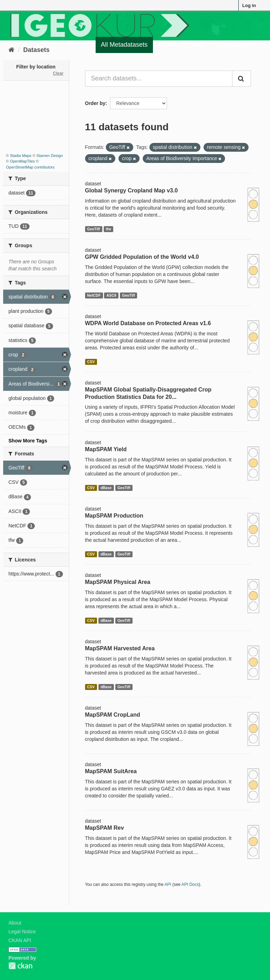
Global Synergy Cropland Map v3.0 (131, 190)
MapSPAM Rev (105, 828)
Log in (249, 5)
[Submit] (242, 79)
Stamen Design (50, 156)
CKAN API (20, 940)
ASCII (111, 295)
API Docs (190, 884)
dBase (106, 488)
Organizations (235, 45)
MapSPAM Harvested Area (120, 648)
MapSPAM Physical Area (118, 582)
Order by (95, 103)
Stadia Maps (21, 156)
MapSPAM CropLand (113, 715)
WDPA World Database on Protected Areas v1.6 (148, 323)
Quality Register (181, 45)
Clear (58, 73)
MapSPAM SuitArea (111, 771)
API (168, 884)
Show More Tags (28, 441)
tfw (108, 229)
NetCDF (94, 295)
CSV (91, 362)
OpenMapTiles (22, 161)
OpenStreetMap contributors (30, 167)
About (15, 923)
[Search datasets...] (159, 79)
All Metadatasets (124, 45)
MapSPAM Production (114, 516)
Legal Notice (22, 932)
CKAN (20, 966)
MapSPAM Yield (106, 449)
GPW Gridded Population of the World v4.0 (142, 257)
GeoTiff (94, 229)
